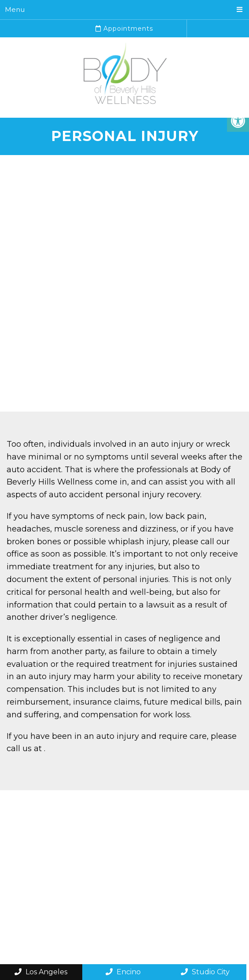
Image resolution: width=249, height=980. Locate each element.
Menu (15, 9)
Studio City (205, 972)
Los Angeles (41, 972)
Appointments (124, 29)
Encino (123, 972)
